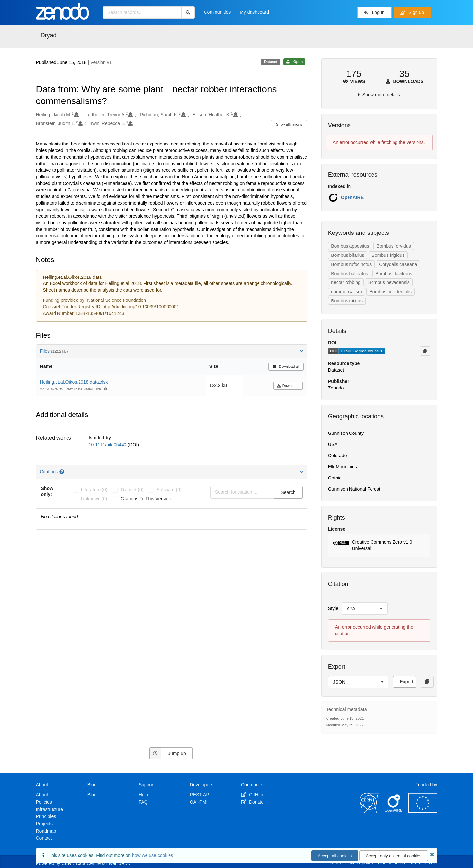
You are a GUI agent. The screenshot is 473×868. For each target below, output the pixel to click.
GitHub (252, 795)
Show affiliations (289, 124)
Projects (45, 824)
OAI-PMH (200, 802)
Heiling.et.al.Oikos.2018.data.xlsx (74, 382)
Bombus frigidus (388, 255)
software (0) (169, 490)
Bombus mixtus (347, 301)
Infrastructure (50, 809)
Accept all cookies (335, 856)
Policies (44, 802)
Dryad (49, 35)
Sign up (412, 12)
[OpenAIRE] (394, 811)
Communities (217, 12)
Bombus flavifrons (394, 274)
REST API (200, 795)
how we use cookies (153, 855)
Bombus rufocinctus (351, 264)
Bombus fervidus (394, 246)
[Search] (188, 12)
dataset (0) (132, 490)
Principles (46, 816)
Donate (252, 802)
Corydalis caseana (398, 264)
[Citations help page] (62, 472)
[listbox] (365, 609)
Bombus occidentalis (391, 292)
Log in (374, 12)
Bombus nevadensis (389, 282)
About (42, 795)
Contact (44, 838)
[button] (379, 545)
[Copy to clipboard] (425, 351)
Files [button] (172, 351)
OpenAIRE (352, 197)
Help (143, 795)
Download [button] (288, 386)
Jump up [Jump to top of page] (168, 753)
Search (288, 492)
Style (333, 608)
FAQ (143, 802)
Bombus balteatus (349, 274)
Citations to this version (146, 499)
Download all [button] (286, 367)
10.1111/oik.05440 (108, 445)
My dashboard (254, 12)
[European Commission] (423, 811)
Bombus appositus (350, 246)
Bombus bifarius (348, 255)
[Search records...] (142, 12)
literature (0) (94, 490)
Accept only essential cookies (394, 856)
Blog (92, 795)
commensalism (346, 292)
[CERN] (370, 811)
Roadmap (46, 831)
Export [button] (406, 682)
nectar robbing (346, 282)
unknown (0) (94, 499)
